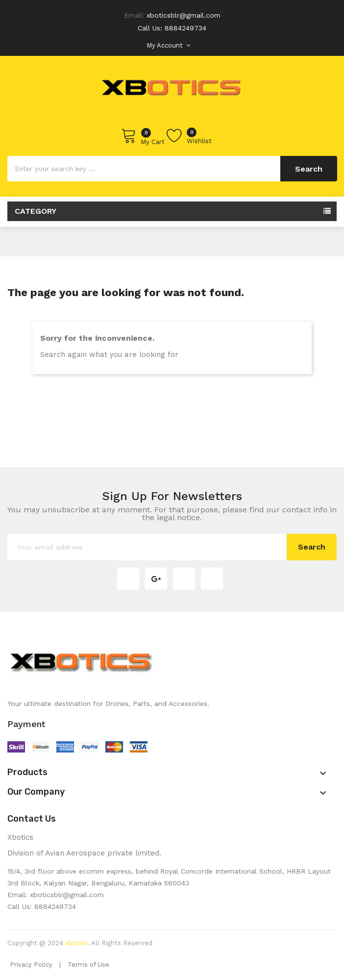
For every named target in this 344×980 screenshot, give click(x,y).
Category (36, 211)
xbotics (76, 943)
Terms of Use (88, 965)
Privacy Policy (31, 965)
